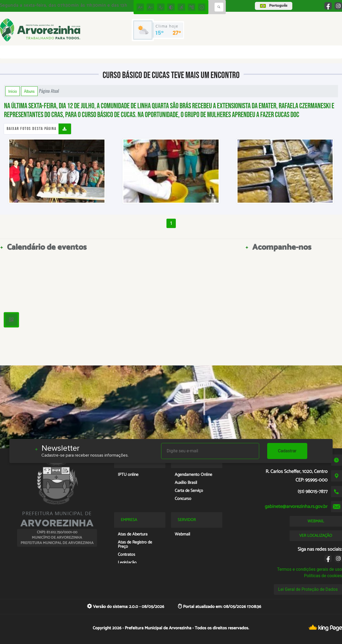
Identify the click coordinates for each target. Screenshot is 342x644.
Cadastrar (287, 451)
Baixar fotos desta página (32, 129)
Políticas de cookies (323, 576)
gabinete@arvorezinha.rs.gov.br (296, 507)
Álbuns (29, 91)
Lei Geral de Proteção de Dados (308, 589)
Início (13, 91)
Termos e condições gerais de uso (310, 569)
